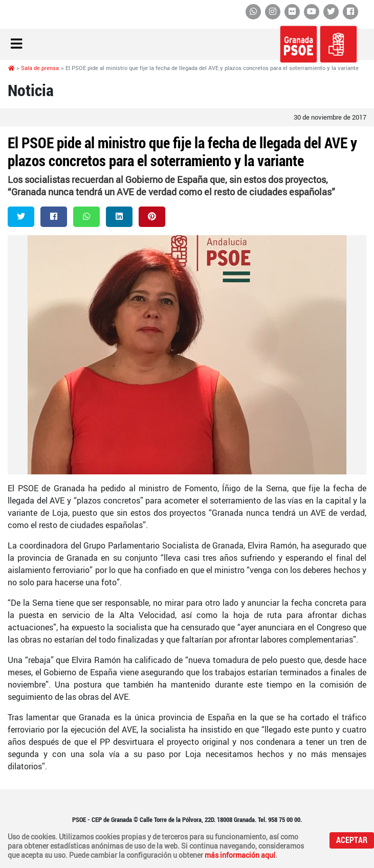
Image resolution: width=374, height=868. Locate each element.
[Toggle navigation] (16, 44)
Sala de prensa (40, 68)
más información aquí (240, 855)
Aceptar (352, 840)
